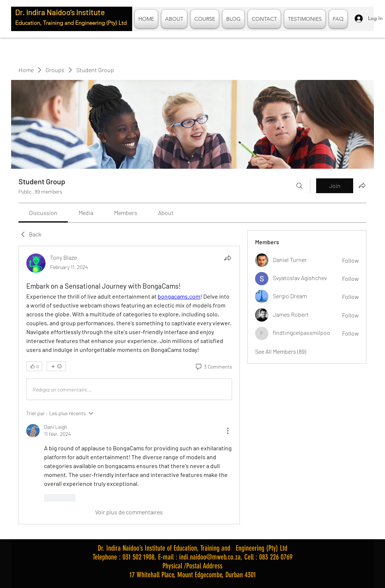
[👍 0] (34, 366)
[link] (43, 213)
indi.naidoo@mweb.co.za (210, 557)
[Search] (299, 186)
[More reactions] (56, 366)
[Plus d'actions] (228, 431)
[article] (129, 385)
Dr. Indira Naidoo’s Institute (60, 12)
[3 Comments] (213, 367)
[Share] (228, 258)
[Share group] (362, 185)
